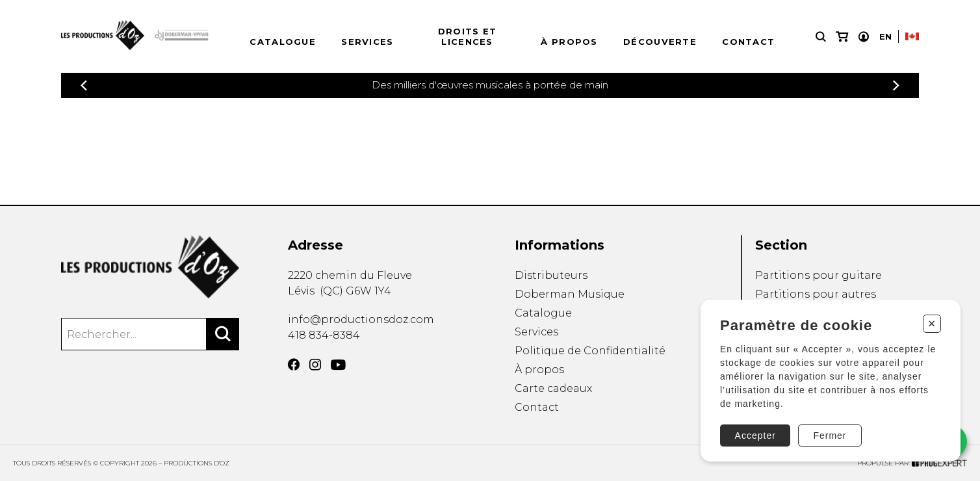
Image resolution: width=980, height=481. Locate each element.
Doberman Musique (570, 294)
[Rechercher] (223, 334)
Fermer (830, 435)
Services (367, 42)
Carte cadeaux (553, 388)
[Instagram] (315, 365)
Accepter (755, 435)
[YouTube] (338, 365)
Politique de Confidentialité (590, 351)
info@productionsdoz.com (361, 319)
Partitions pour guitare (819, 275)
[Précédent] (84, 85)
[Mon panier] (842, 37)
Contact (748, 42)
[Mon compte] (864, 37)
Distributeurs (551, 275)
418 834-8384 (324, 335)
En (885, 36)
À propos (569, 42)
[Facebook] (294, 365)
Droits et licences (468, 36)
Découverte (660, 42)
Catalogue (283, 42)
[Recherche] (821, 37)
